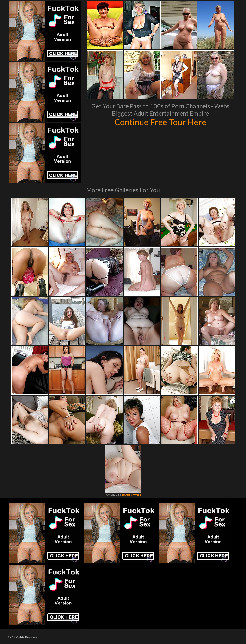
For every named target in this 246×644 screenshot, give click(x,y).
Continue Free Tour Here (160, 122)
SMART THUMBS (132, 495)
